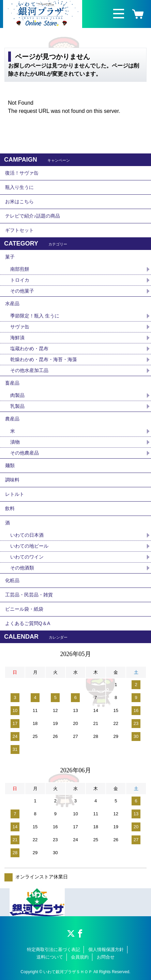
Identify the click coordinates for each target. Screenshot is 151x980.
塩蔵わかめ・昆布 (29, 348)
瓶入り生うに (19, 187)
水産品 (12, 303)
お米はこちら (19, 202)
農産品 (12, 419)
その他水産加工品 (29, 370)
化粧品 (12, 580)
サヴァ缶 (20, 327)
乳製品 (17, 406)
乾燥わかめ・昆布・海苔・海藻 (44, 359)
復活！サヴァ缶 (22, 173)
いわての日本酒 (27, 535)
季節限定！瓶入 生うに (35, 316)
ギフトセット (19, 230)
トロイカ (20, 280)
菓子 (10, 257)
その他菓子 (22, 291)
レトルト (15, 494)
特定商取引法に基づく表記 (54, 949)
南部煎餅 (20, 269)
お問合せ (106, 957)
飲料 (10, 508)
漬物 (15, 442)
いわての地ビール (29, 546)
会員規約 (80, 957)
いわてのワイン (27, 557)
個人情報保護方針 (106, 949)
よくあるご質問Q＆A (28, 623)
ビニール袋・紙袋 (24, 609)
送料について (50, 957)
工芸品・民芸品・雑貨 (29, 595)
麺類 (10, 465)
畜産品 (12, 383)
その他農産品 (25, 453)
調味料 (12, 480)
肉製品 (17, 395)
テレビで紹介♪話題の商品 (33, 216)
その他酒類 (22, 568)
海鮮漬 (17, 338)
